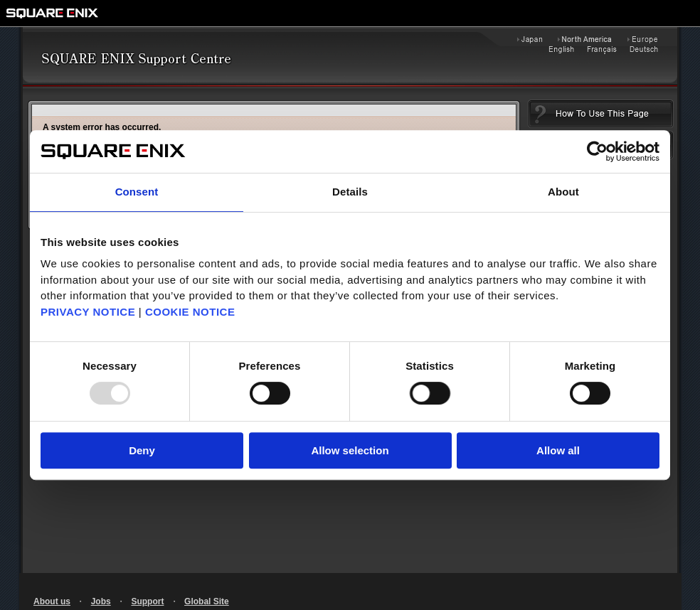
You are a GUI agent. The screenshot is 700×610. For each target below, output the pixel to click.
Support (147, 601)
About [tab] (563, 192)
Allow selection (350, 450)
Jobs (101, 601)
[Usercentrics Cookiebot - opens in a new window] (597, 151)
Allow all (558, 450)
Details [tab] (350, 192)
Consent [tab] (137, 192)
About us (52, 601)
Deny (142, 450)
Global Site (207, 601)
